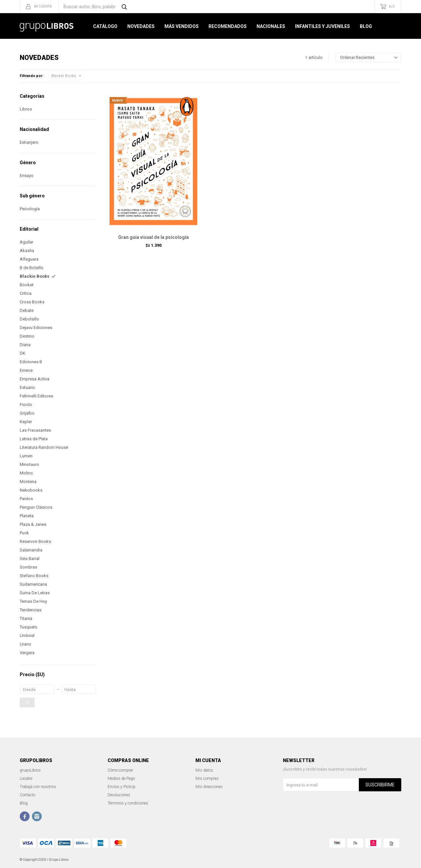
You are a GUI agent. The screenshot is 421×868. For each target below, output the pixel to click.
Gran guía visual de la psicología (153, 237)
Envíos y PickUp (122, 787)
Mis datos (204, 770)
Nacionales (271, 26)
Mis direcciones (209, 787)
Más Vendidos (182, 26)
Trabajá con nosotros (38, 787)
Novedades (141, 26)
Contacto (27, 795)
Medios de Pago (121, 779)
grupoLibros (30, 770)
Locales (26, 779)
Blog (366, 26)
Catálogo (105, 26)
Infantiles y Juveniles (322, 26)
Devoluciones (119, 795)
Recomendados (228, 26)
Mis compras (207, 779)
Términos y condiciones (128, 803)
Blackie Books (64, 76)
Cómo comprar (120, 770)
